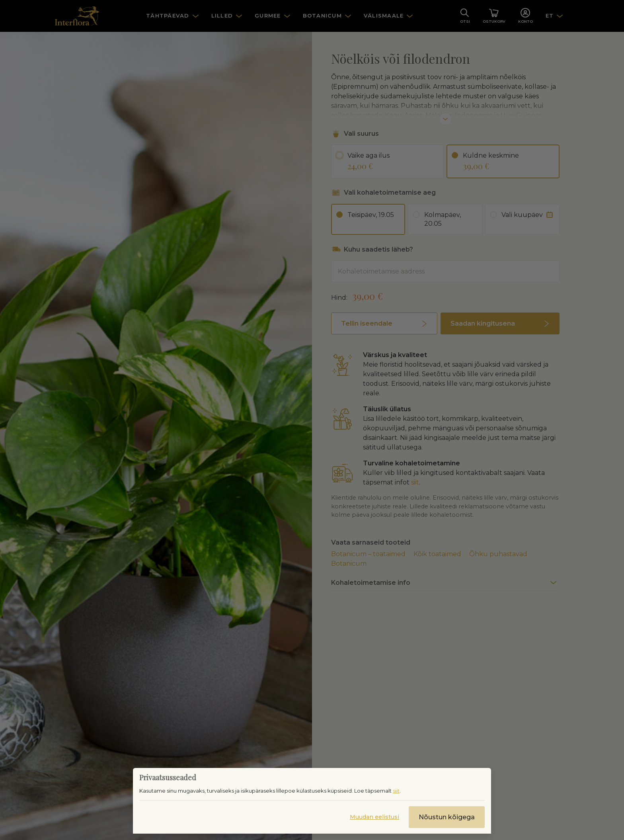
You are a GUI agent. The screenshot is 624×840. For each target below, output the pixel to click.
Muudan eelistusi (374, 817)
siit (396, 791)
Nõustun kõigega (447, 817)
